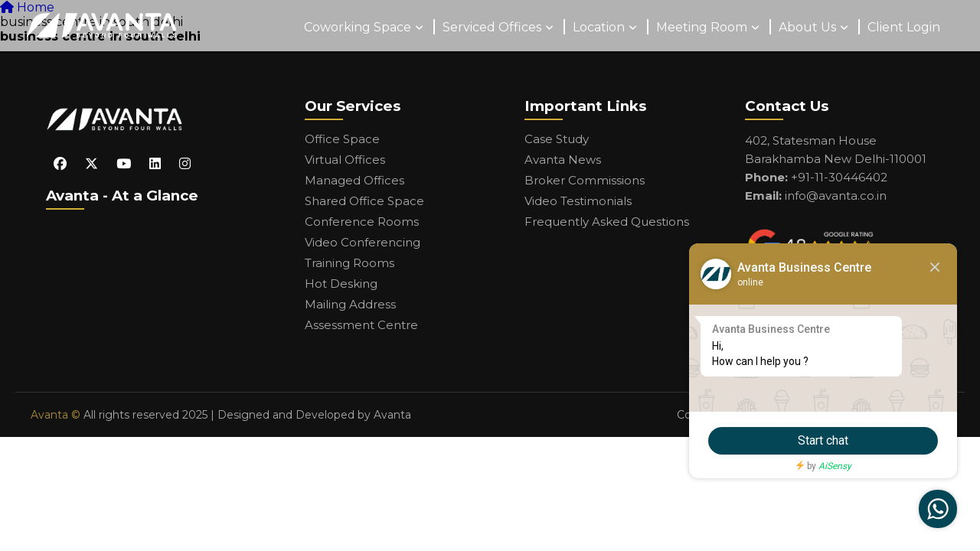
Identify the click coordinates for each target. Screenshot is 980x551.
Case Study (557, 139)
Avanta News (563, 160)
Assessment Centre (361, 325)
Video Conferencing (363, 242)
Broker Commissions (585, 180)
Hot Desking (341, 284)
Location (599, 27)
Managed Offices (354, 180)
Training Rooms (350, 263)
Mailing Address (350, 304)
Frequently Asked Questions (607, 222)
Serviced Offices (492, 27)
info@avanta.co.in (836, 196)
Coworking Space (358, 27)
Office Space (342, 139)
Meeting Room (702, 27)
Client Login (904, 27)
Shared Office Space (364, 201)
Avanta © (56, 415)
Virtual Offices (345, 160)
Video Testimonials (578, 201)
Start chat (823, 440)
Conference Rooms (362, 222)
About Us (807, 27)
